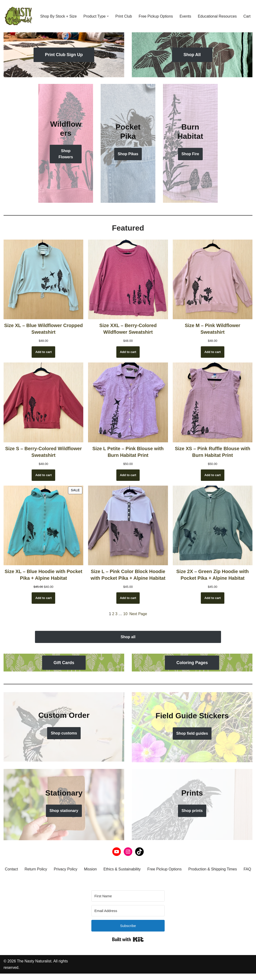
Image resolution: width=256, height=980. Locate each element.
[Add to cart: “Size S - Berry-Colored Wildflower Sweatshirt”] (43, 475)
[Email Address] (128, 917)
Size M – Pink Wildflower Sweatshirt (213, 329)
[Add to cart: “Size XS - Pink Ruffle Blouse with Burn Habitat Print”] (213, 475)
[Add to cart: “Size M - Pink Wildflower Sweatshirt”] (213, 352)
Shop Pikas (128, 154)
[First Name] (128, 902)
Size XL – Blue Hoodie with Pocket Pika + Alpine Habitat (43, 575)
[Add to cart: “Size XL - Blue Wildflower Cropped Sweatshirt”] (43, 352)
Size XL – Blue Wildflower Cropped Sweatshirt (43, 329)
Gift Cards (64, 663)
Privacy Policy (72, 869)
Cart (44, 19)
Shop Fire (190, 154)
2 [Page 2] (113, 614)
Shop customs (64, 733)
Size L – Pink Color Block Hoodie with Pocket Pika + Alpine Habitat (128, 575)
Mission (97, 869)
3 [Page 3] (116, 614)
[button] (108, 13)
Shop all (128, 637)
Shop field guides (192, 733)
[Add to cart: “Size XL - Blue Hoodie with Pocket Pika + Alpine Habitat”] (43, 598)
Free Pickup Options (156, 13)
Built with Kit (128, 946)
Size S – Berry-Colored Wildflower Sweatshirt (44, 452)
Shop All (192, 55)
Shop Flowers (66, 154)
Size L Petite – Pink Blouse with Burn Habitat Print (128, 452)
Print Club (124, 13)
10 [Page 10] (125, 614)
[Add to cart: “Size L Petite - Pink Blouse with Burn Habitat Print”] (128, 475)
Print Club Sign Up (64, 55)
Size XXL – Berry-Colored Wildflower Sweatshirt (128, 329)
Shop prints (192, 811)
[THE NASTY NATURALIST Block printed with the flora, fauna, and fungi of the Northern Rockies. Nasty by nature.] (18, 16)
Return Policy (42, 869)
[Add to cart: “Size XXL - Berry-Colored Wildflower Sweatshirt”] (128, 352)
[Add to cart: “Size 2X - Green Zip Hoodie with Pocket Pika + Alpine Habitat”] (213, 598)
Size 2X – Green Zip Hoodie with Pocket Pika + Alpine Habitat (213, 575)
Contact (18, 869)
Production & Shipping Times (220, 869)
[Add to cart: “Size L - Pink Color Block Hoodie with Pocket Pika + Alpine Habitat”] (128, 598)
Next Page (138, 614)
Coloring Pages (192, 663)
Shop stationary (64, 811)
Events (186, 13)
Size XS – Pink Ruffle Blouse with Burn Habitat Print (213, 452)
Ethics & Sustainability (129, 869)
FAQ (128, 876)
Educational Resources (218, 13)
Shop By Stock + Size (59, 13)
